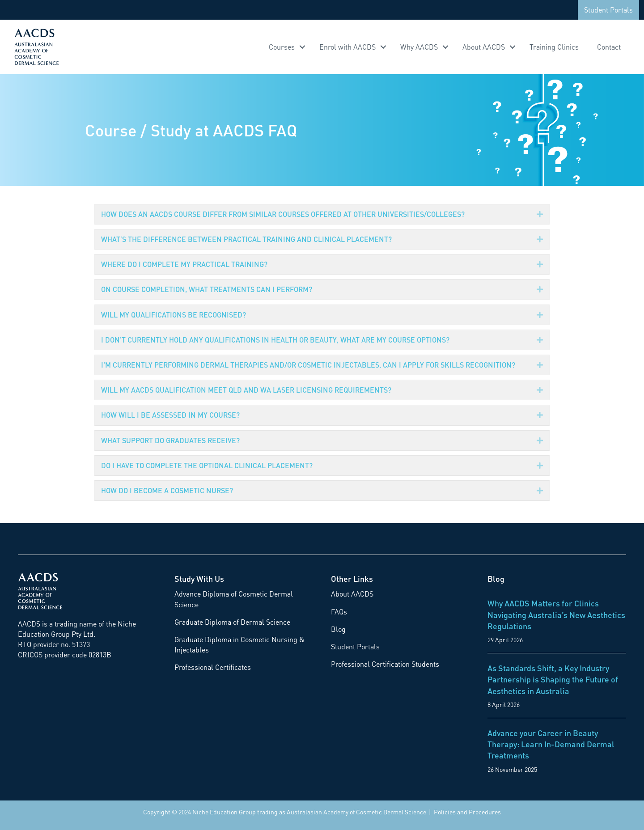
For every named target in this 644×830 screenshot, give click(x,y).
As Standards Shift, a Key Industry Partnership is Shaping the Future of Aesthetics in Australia (553, 679)
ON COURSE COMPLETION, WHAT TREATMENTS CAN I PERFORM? (207, 289)
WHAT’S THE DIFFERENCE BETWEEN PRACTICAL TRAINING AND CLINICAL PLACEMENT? (246, 239)
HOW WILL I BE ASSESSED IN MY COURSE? (170, 415)
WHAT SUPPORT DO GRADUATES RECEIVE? (170, 440)
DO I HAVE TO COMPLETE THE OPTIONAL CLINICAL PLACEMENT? (207, 465)
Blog (338, 629)
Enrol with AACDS (347, 47)
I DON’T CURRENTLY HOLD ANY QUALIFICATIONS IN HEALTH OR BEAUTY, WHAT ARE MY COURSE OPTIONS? (275, 340)
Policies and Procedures (467, 812)
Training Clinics (554, 47)
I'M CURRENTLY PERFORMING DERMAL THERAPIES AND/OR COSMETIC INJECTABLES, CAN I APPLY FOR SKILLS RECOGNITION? (308, 365)
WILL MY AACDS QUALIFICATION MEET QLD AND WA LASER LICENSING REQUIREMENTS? (246, 390)
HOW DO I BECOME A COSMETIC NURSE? (167, 490)
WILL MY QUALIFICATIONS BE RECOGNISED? (174, 315)
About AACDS (484, 47)
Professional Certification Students (385, 664)
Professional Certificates (213, 667)
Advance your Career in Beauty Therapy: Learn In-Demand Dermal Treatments (551, 744)
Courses (282, 47)
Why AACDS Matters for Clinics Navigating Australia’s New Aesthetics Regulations (556, 614)
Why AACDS (419, 47)
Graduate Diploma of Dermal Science (232, 622)
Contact (609, 47)
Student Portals (608, 10)
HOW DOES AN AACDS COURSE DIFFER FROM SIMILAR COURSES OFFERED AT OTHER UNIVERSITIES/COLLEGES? (283, 214)
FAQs (339, 612)
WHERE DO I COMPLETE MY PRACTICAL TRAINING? (184, 264)
